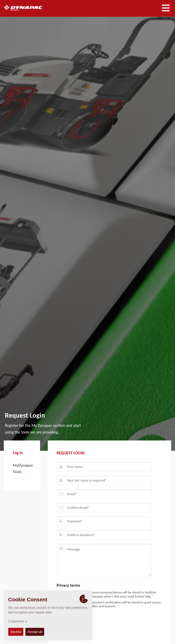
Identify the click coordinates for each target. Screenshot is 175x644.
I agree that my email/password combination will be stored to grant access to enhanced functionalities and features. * (109, 604)
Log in (18, 453)
